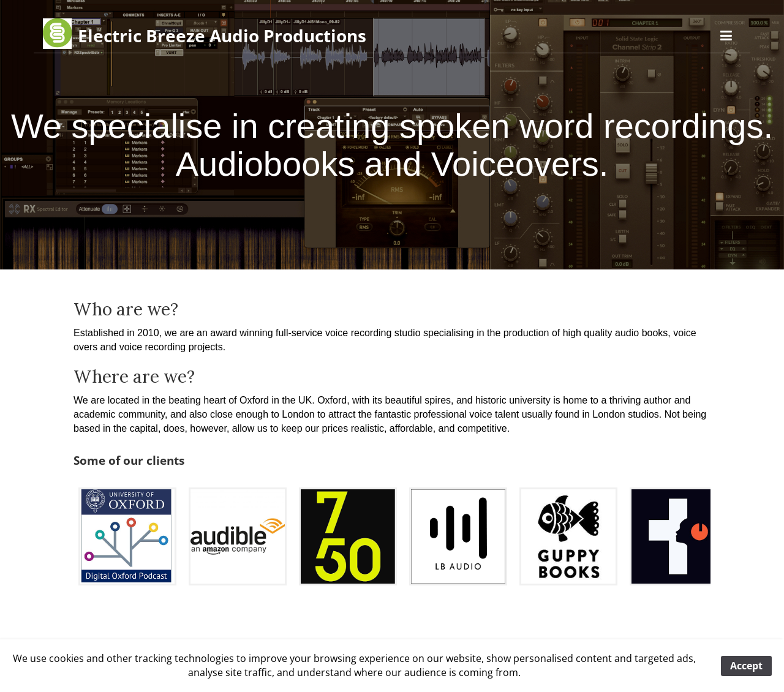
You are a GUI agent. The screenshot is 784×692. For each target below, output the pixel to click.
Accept (746, 666)
